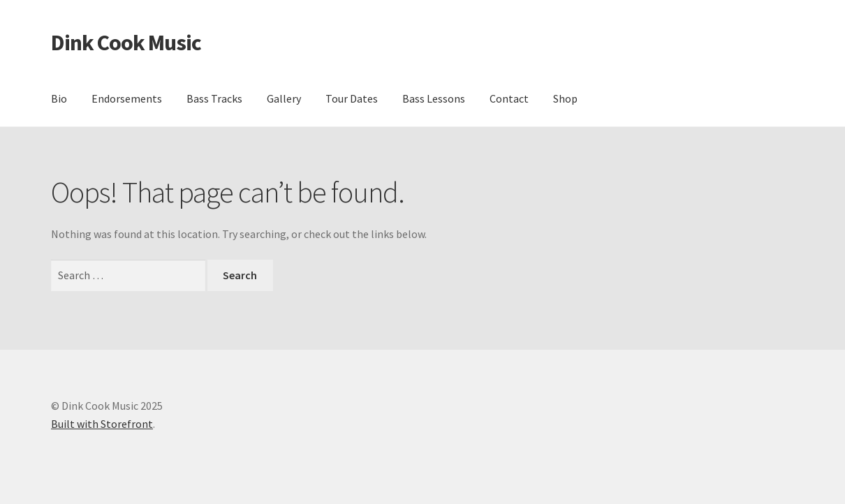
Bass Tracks (214, 98)
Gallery (284, 98)
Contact (509, 98)
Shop (565, 98)
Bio (59, 98)
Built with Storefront (102, 424)
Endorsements (127, 98)
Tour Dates (352, 98)
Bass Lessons (434, 98)
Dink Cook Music (126, 43)
